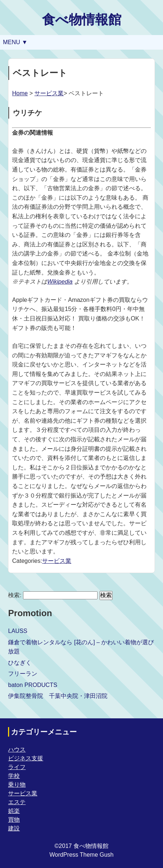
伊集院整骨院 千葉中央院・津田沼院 (58, 696)
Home (20, 93)
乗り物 (17, 785)
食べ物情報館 (82, 20)
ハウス (17, 750)
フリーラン (23, 674)
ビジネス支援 (26, 758)
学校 (14, 776)
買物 (14, 820)
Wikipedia (60, 282)
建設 (14, 828)
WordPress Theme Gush (81, 855)
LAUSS (18, 631)
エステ (17, 802)
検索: (15, 595)
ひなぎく (20, 663)
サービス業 (49, 93)
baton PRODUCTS (33, 685)
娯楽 (14, 811)
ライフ (17, 767)
